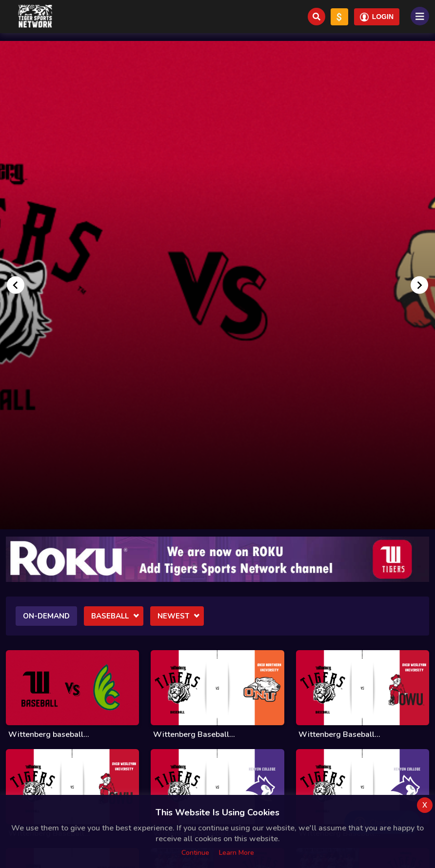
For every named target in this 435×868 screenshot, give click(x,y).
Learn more (237, 853)
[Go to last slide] (16, 285)
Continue (195, 853)
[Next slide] (419, 285)
